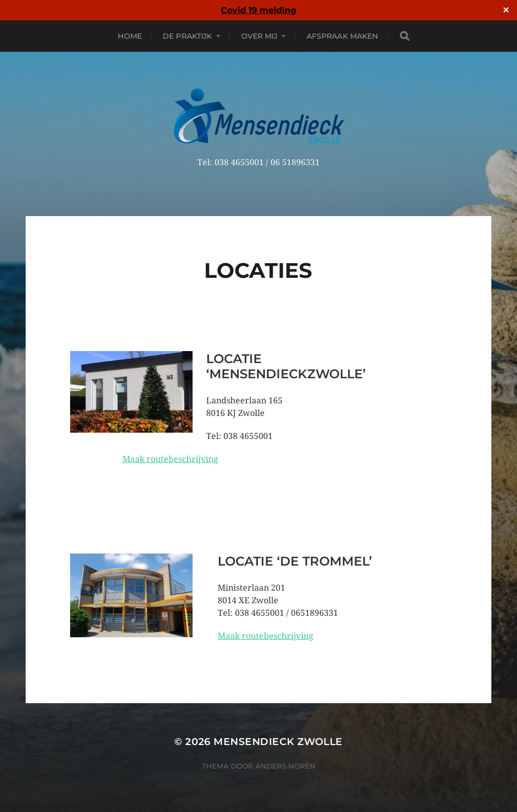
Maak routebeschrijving (170, 459)
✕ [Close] (506, 10)
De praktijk (188, 36)
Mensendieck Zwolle (278, 742)
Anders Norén (285, 766)
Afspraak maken (342, 36)
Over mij (260, 36)
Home (130, 36)
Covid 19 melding (258, 10)
